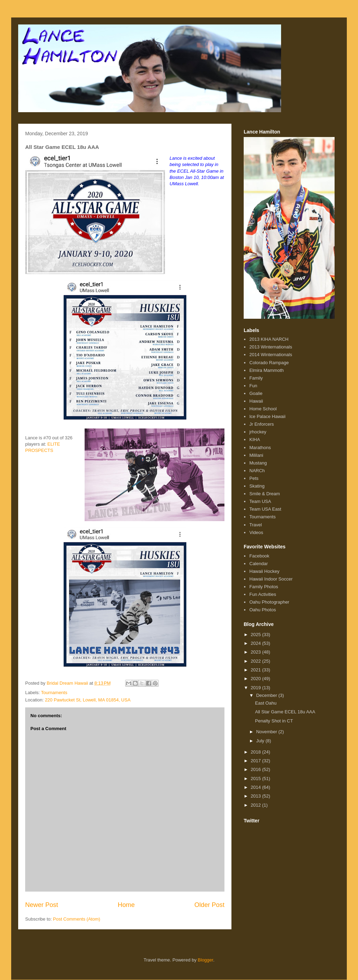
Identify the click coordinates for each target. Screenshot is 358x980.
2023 (256, 652)
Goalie (256, 393)
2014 (256, 787)
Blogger (206, 960)
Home (126, 905)
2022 (256, 661)
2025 (256, 635)
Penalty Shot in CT (274, 721)
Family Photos (264, 587)
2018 (256, 752)
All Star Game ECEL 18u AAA (285, 712)
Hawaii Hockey (264, 571)
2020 (256, 679)
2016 (256, 769)
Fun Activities (263, 594)
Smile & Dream (264, 494)
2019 (256, 688)
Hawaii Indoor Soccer (271, 579)
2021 (256, 670)
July (261, 741)
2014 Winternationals (271, 355)
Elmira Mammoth (266, 370)
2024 (256, 643)
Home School (263, 409)
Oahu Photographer (269, 602)
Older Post (209, 905)
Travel (256, 525)
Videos (256, 532)
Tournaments (54, 693)
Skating (257, 486)
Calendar (259, 564)
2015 (256, 779)
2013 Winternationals (271, 347)
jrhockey (258, 432)
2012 (256, 805)
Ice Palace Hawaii (267, 416)
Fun (253, 386)
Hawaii (256, 401)
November (267, 732)
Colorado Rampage (269, 363)
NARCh (257, 471)
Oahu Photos (263, 610)
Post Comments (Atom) (77, 919)
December (267, 695)
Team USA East (265, 509)
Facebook (259, 556)
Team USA (260, 501)
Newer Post (42, 905)
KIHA (255, 439)
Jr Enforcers (262, 424)
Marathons (260, 448)
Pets (254, 478)
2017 (256, 761)
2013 (256, 796)
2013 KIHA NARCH (269, 339)
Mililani (256, 455)
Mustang (258, 463)
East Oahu (266, 703)
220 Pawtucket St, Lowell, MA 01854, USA (88, 700)
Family (256, 378)
